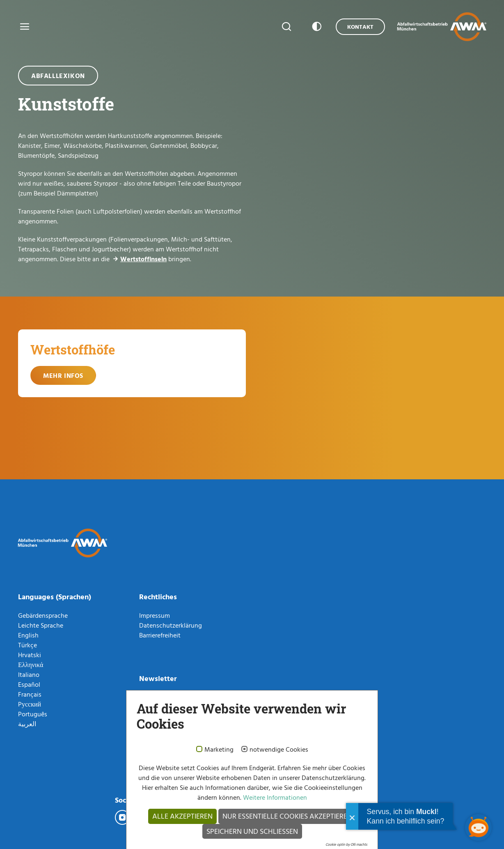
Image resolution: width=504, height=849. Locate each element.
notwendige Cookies (279, 750)
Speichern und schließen (252, 831)
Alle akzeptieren (182, 816)
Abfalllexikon (58, 76)
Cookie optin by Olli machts (346, 844)
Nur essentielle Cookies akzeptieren (287, 816)
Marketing (219, 750)
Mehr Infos (63, 375)
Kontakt (360, 26)
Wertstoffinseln (143, 259)
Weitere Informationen (274, 797)
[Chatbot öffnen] (478, 827)
